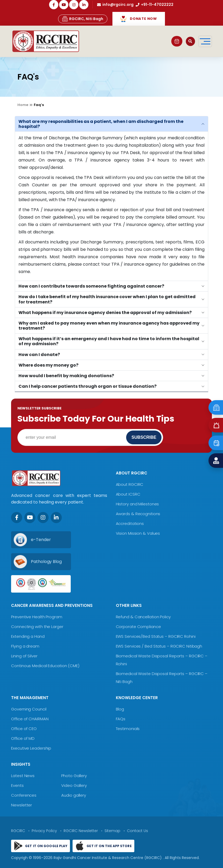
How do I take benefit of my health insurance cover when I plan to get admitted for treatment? (107, 299)
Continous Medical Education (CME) (45, 666)
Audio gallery (74, 795)
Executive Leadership (31, 748)
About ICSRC (128, 494)
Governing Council (29, 709)
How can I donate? (39, 355)
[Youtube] (30, 518)
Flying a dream (25, 646)
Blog (120, 709)
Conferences (24, 795)
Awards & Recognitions (138, 514)
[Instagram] (43, 518)
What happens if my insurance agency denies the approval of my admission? (105, 313)
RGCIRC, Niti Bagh (83, 19)
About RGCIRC (130, 484)
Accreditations (130, 523)
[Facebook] (17, 518)
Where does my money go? (48, 365)
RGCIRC (18, 831)
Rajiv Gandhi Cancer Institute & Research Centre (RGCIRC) (108, 858)
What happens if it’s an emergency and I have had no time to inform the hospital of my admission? (109, 341)
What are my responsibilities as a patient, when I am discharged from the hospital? (101, 124)
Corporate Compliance (138, 627)
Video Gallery (74, 785)
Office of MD (23, 738)
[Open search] (190, 41)
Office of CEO (24, 729)
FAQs (121, 719)
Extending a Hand (28, 636)
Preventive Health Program (37, 617)
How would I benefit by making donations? (66, 376)
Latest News (23, 776)
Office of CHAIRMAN (30, 719)
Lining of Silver (24, 656)
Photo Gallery (74, 776)
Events (17, 785)
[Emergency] (216, 407)
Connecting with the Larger (37, 627)
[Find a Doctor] (216, 461)
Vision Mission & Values (138, 533)
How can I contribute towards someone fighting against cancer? (91, 286)
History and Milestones (137, 504)
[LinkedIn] (56, 518)
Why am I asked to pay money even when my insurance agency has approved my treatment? (109, 326)
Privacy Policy (44, 831)
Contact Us (137, 831)
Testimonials (128, 729)
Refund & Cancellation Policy (143, 617)
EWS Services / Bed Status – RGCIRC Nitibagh (159, 646)
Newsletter (22, 805)
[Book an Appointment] (216, 443)
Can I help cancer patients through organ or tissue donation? (87, 386)
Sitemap (112, 831)
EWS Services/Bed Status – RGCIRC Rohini (156, 636)
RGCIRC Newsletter (81, 831)
